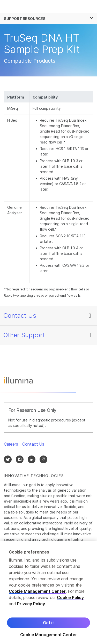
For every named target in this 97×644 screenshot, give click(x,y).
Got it (48, 625)
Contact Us (20, 316)
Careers (11, 444)
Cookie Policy (70, 599)
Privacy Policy (31, 606)
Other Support (24, 335)
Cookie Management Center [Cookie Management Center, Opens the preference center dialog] (49, 637)
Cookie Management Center (37, 593)
